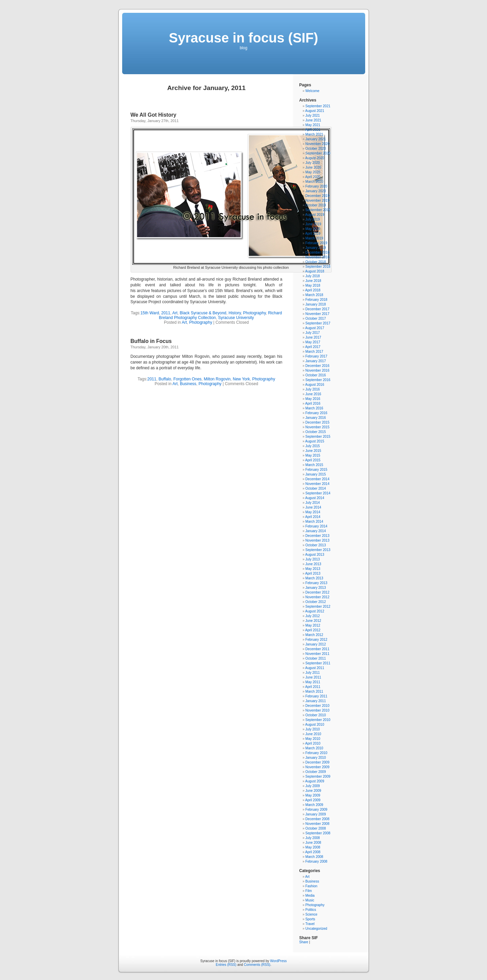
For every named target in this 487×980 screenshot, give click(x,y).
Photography (254, 313)
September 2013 (318, 550)
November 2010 (317, 710)
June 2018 (313, 281)
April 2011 (313, 687)
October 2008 (316, 828)
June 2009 (313, 791)
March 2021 (314, 134)
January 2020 (316, 191)
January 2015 (316, 474)
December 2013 (317, 536)
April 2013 (313, 573)
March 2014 (314, 522)
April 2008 (313, 852)
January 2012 (316, 644)
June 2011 (313, 677)
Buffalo (165, 379)
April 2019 (313, 234)
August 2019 (315, 215)
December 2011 (317, 649)
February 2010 (316, 753)
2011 (166, 313)
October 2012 (316, 602)
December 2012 (317, 592)
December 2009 (317, 762)
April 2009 (313, 800)
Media (310, 896)
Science (312, 914)
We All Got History (154, 115)
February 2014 (316, 526)
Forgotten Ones (187, 379)
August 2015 (315, 441)
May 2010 (313, 739)
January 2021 (316, 139)
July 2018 (313, 276)
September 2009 (318, 776)
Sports (310, 919)
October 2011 (316, 658)
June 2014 (313, 507)
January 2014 (316, 531)
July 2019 (313, 219)
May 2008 (313, 847)
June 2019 (313, 224)
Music (310, 900)
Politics (311, 910)
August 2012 (315, 611)
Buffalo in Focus (151, 341)
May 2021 (313, 125)
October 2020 (316, 149)
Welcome (313, 91)
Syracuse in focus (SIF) (243, 38)
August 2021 (315, 111)
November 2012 (317, 597)
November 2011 (317, 654)
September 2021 (318, 106)
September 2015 (318, 437)
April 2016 (313, 403)
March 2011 (314, 691)
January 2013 (316, 588)
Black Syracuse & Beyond (203, 313)
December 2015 (317, 422)
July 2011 (313, 673)
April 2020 (313, 177)
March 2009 (314, 805)
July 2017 (313, 333)
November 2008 (317, 824)
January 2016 (316, 418)
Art (175, 313)
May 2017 (313, 342)
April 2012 (313, 630)
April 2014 (313, 517)
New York (241, 379)
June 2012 (313, 621)
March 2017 (314, 352)
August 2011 (315, 668)
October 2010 (316, 715)
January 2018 (316, 304)
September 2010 (318, 720)
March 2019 (314, 238)
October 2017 (316, 319)
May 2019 (313, 229)
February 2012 (316, 640)
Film (309, 891)
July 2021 (313, 116)
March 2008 (314, 857)
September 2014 (318, 493)
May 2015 (313, 455)
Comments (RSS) (257, 965)
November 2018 (317, 257)
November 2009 (317, 767)
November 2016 (317, 370)
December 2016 (317, 366)
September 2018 (318, 267)
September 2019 (318, 210)
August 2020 (315, 158)
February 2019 (316, 243)
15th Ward (150, 313)
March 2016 (314, 408)
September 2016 (318, 380)
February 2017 (316, 356)
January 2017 (316, 361)
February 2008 (316, 861)
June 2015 (313, 451)
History (235, 313)
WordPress (278, 961)
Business (188, 384)
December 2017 (317, 309)
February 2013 (316, 583)
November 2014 (317, 484)
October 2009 (316, 772)
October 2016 (316, 375)
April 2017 (313, 347)
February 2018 (316, 300)
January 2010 (316, 758)
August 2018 (315, 271)
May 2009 (313, 795)
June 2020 (313, 167)
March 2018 (314, 295)
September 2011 (318, 663)
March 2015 (314, 465)
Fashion (312, 886)
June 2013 (313, 564)
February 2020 (316, 186)
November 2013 (317, 540)
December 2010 (317, 706)
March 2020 (314, 182)
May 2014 (313, 512)
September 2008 (318, 833)
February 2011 (316, 696)
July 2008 (313, 838)
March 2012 (314, 635)
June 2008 (313, 843)
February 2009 (316, 810)
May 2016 (313, 399)
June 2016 (313, 394)
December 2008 (317, 819)
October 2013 (316, 545)
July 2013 (313, 559)
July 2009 (313, 786)
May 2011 (313, 682)
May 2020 (313, 172)
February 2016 (316, 413)
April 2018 (313, 290)
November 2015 (317, 427)
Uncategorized (316, 929)
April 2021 (313, 130)
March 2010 (314, 748)
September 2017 (318, 323)
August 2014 (315, 498)
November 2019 (317, 200)
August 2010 (315, 725)
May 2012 (313, 625)
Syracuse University (236, 318)
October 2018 (316, 262)
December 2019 (317, 196)
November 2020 (317, 144)
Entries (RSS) (226, 965)
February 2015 (316, 470)
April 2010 (313, 743)
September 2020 (318, 153)
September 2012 (318, 607)
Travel (310, 924)
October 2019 (316, 205)
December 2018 (317, 252)
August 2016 (315, 385)
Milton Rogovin (217, 379)
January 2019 (316, 248)
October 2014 (316, 488)
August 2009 (315, 781)
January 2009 (316, 814)
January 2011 (316, 701)
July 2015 (313, 446)
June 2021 (313, 120)
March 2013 (314, 578)
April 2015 (313, 460)
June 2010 (313, 734)
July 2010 (313, 729)
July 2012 (313, 616)
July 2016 (313, 389)
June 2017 (313, 337)
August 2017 (315, 328)
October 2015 (316, 432)
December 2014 (317, 479)
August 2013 (315, 555)
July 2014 (313, 503)
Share (304, 942)
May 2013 (313, 569)
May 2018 (313, 285)
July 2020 (313, 163)
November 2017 (317, 314)
